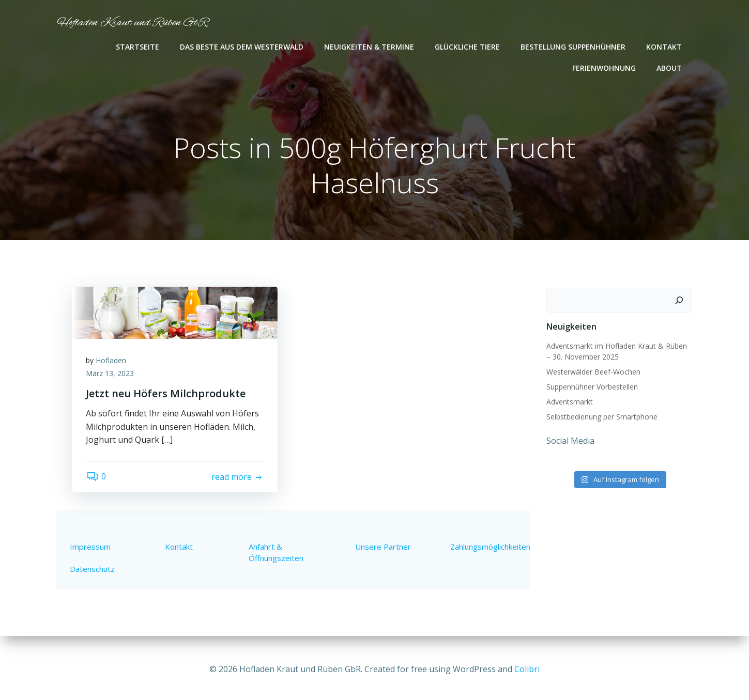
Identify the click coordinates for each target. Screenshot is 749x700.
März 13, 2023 (111, 376)
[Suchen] (680, 301)
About (670, 68)
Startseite (139, 47)
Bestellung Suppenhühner (574, 47)
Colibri (527, 669)
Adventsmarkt (569, 402)
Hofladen (112, 362)
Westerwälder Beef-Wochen (592, 372)
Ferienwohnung (605, 68)
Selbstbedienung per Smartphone (601, 417)
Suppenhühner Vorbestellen (591, 387)
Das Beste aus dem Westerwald (243, 47)
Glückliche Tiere (468, 47)
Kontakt (665, 47)
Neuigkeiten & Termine (370, 47)
